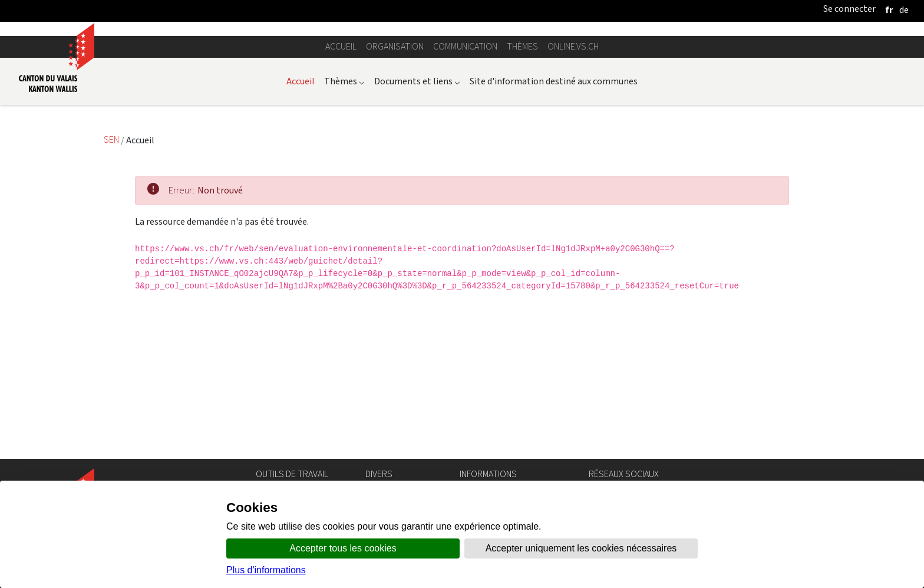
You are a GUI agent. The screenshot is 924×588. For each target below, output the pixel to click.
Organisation (395, 203)
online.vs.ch (573, 203)
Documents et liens (417, 237)
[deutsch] (904, 10)
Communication (465, 203)
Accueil (341, 203)
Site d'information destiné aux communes (554, 237)
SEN (112, 296)
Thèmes (522, 203)
